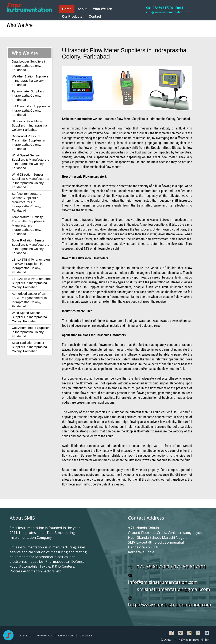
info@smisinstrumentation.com (163, 582)
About (82, 9)
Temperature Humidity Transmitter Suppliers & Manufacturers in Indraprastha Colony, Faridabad (28, 225)
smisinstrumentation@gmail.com (173, 589)
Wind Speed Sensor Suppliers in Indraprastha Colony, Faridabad (29, 317)
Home (67, 9)
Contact (95, 17)
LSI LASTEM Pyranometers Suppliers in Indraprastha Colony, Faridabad (31, 283)
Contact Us (86, 636)
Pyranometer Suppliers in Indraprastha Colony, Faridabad (30, 95)
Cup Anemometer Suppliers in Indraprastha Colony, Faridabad (31, 332)
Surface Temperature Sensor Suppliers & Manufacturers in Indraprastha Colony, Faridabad (27, 202)
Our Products (72, 17)
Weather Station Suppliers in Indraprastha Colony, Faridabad (30, 81)
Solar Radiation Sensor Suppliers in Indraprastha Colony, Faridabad (29, 347)
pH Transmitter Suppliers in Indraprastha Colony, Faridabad (31, 110)
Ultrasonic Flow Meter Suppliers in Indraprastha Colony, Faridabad (29, 125)
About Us (26, 636)
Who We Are (102, 9)
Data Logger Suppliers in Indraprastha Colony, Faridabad (29, 66)
